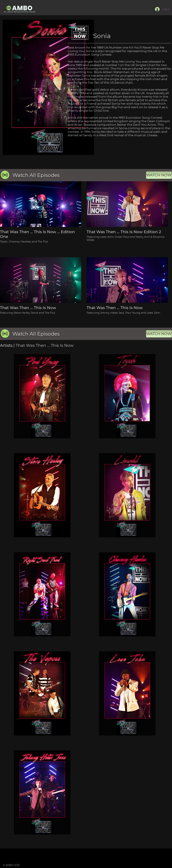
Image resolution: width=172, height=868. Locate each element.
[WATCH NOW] (159, 175)
